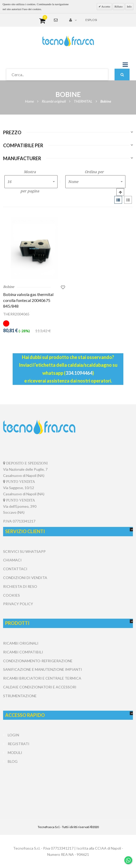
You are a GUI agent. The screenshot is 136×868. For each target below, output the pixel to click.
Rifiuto (119, 6)
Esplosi (91, 20)
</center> (68, 785)
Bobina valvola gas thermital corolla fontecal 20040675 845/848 (28, 300)
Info (129, 6)
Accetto (106, 6)
